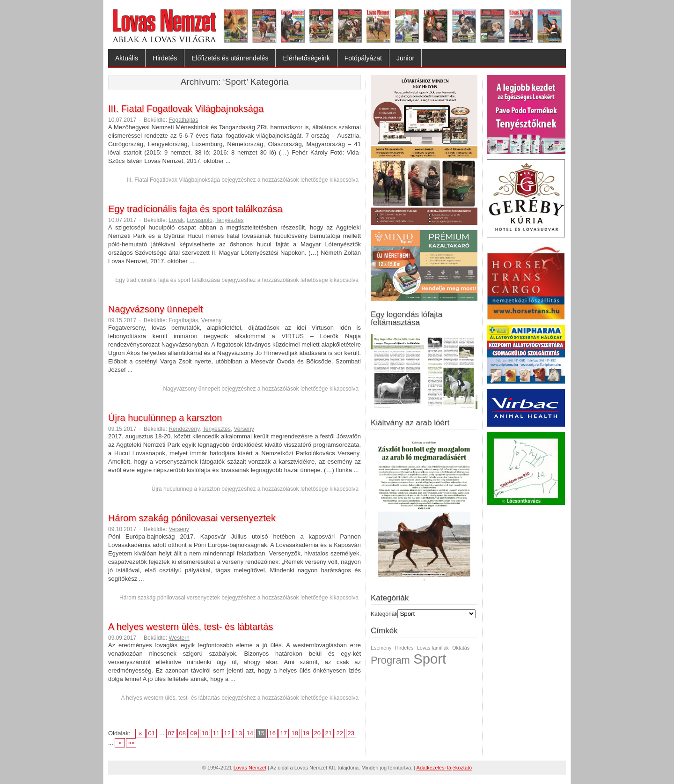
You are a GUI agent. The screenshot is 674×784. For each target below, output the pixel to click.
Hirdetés (165, 58)
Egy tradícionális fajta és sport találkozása (195, 209)
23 (351, 733)
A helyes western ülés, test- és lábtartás (190, 627)
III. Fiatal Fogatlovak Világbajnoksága (186, 109)
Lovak (176, 220)
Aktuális (127, 58)
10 (205, 733)
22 (340, 733)
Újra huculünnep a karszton (165, 418)
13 (239, 733)
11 (216, 733)
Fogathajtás (183, 120)
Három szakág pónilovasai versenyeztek (192, 518)
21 (329, 733)
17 (284, 733)
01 (151, 733)
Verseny (211, 320)
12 (227, 733)
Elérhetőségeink (306, 58)
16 (272, 733)
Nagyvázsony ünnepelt (155, 309)
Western (179, 638)
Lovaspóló (200, 220)
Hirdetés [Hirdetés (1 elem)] (404, 648)
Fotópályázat (363, 58)
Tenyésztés (229, 220)
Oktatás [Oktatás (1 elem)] (461, 648)
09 (194, 733)
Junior (405, 58)
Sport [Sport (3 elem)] (430, 659)
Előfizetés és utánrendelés (230, 58)
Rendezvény (184, 429)
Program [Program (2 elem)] (390, 660)
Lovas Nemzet (250, 768)
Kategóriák (384, 614)
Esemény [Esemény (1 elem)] (381, 648)
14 (250, 733)
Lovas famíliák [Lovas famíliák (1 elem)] (433, 648)
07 (171, 733)
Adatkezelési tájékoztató (444, 768)
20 (317, 733)
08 (183, 733)
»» (131, 743)
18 (295, 733)
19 (306, 733)
